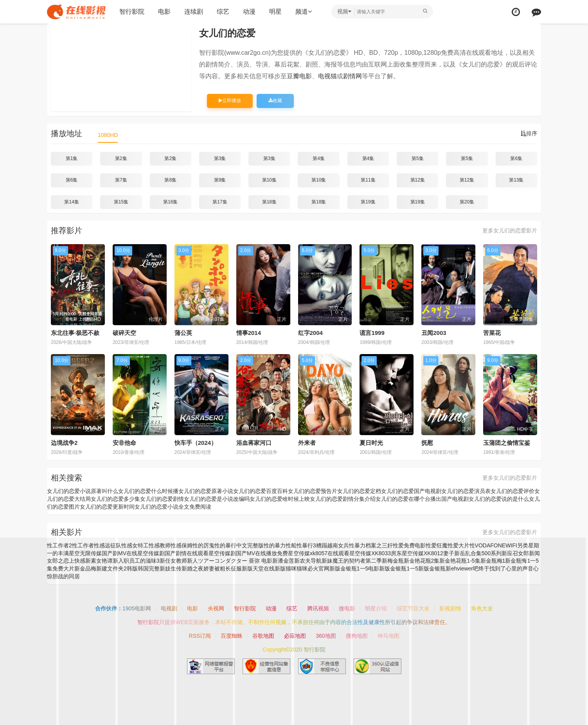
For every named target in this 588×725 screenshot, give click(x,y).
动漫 (249, 12)
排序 (529, 133)
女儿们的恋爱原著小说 (206, 491)
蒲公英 (183, 333)
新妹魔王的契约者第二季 (352, 561)
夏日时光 (371, 443)
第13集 (516, 180)
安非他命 (124, 443)
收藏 (275, 101)
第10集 (269, 180)
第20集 (467, 202)
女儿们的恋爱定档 (359, 491)
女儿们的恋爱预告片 (313, 491)
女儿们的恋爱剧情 (162, 499)
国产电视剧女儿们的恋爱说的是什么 (485, 499)
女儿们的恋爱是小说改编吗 (217, 499)
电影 (164, 12)
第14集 (71, 202)
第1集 (72, 158)
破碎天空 (124, 333)
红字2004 (310, 333)
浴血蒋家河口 (254, 443)
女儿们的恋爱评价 (512, 491)
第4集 (319, 158)
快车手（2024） (196, 443)
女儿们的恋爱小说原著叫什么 (83, 491)
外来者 (307, 443)
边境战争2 (64, 443)
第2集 (121, 158)
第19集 (368, 202)
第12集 (418, 180)
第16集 (170, 202)
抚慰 (427, 443)
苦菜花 (492, 333)
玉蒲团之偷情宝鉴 (507, 443)
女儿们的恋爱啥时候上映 (280, 499)
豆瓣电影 (299, 76)
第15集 (121, 202)
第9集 (220, 180)
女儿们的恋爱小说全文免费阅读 (173, 507)
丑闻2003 (434, 333)
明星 (275, 12)
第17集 (220, 202)
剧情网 (352, 76)
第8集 (170, 180)
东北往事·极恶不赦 (75, 333)
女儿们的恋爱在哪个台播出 (408, 499)
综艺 (223, 12)
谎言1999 (372, 333)
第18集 (269, 202)
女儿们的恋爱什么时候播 (148, 491)
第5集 (418, 158)
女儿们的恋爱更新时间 (107, 507)
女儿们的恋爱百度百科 (261, 491)
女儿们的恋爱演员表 (466, 491)
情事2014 (249, 333)
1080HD (108, 135)
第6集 (516, 158)
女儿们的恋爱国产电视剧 (411, 491)
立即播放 (230, 101)
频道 (304, 12)
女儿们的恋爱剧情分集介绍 (343, 499)
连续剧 (194, 12)
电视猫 (327, 76)
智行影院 (132, 12)
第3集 (220, 158)
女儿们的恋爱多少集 (115, 499)
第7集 (121, 180)
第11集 (368, 180)
